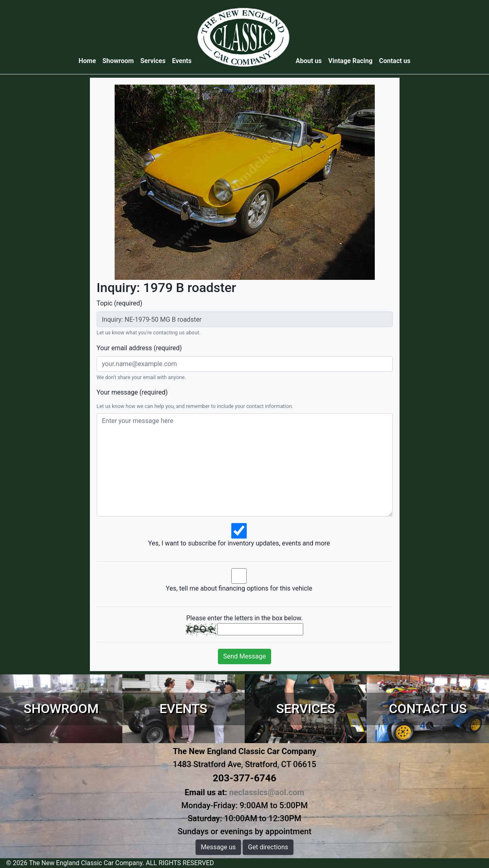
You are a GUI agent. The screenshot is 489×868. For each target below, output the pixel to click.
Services (153, 61)
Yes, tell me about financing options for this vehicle (239, 588)
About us (309, 61)
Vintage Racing (351, 61)
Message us (218, 847)
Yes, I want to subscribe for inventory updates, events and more (239, 543)
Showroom (118, 61)
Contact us (394, 61)
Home (89, 60)
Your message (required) (132, 392)
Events (182, 61)
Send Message (244, 656)
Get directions (268, 847)
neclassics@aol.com (267, 792)
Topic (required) (120, 303)
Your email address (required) (139, 348)
